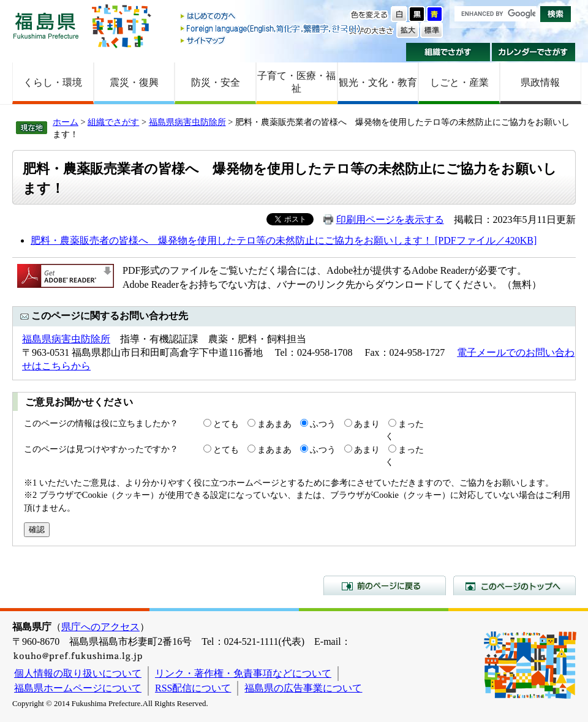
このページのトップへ (514, 585)
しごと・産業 (459, 82)
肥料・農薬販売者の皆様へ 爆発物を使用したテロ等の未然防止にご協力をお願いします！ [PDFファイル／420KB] (284, 240)
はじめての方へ (271, 17)
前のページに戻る (385, 585)
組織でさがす (448, 52)
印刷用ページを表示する (390, 220)
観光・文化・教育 (378, 82)
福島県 (46, 25)
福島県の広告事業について (303, 688)
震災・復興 (134, 82)
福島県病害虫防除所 (187, 122)
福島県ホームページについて (78, 688)
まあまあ (274, 424)
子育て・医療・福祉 (296, 82)
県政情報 (540, 82)
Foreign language (271, 28)
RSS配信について (193, 688)
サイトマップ (271, 40)
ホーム (66, 122)
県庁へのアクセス (100, 627)
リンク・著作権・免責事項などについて (243, 673)
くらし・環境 (53, 82)
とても (226, 424)
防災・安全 (216, 82)
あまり (367, 424)
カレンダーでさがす (534, 52)
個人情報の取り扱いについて (78, 673)
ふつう (323, 424)
